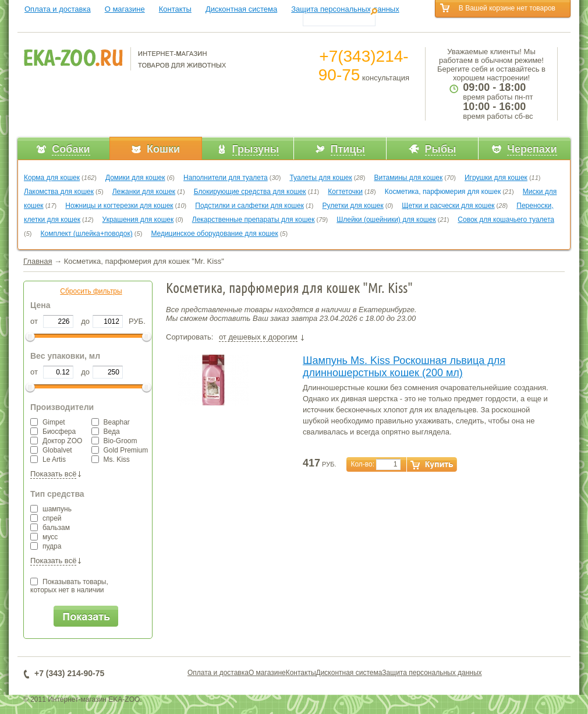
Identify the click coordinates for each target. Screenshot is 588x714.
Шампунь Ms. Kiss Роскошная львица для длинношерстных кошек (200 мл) (404, 367)
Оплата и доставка (58, 9)
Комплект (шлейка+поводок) (87, 234)
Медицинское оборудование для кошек (214, 234)
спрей (46, 518)
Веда (106, 432)
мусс (44, 537)
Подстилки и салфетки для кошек (249, 206)
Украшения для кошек (138, 220)
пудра (46, 546)
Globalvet (51, 450)
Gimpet (48, 422)
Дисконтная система (241, 9)
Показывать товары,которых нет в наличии (69, 586)
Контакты (175, 9)
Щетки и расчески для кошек (448, 206)
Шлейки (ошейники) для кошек (386, 220)
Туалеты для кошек (320, 178)
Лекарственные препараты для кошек (254, 220)
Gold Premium (120, 450)
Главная (38, 261)
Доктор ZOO (56, 441)
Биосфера (53, 432)
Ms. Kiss (111, 459)
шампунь (51, 509)
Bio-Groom (114, 441)
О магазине (125, 9)
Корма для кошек (52, 178)
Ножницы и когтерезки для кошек (119, 206)
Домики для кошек (135, 178)
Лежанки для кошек (144, 192)
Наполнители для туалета (226, 178)
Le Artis (48, 459)
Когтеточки (345, 192)
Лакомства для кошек (59, 192)
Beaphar (111, 422)
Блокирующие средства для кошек (250, 192)
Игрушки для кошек (496, 178)
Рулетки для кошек (353, 206)
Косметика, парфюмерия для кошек (443, 192)
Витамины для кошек (408, 178)
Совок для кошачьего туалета (506, 220)
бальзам (50, 528)
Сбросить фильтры (91, 291)
